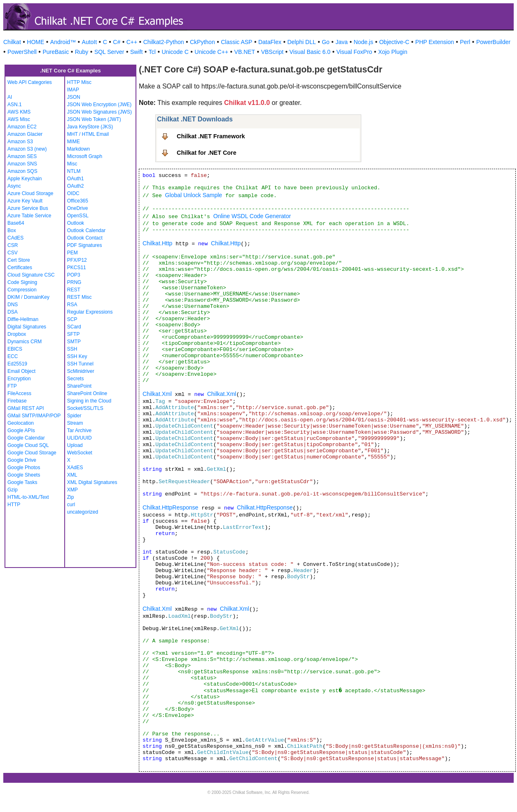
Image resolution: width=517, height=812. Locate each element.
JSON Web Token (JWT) (94, 119)
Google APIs (21, 430)
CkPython (202, 42)
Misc (72, 164)
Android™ (63, 42)
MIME (74, 142)
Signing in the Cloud (89, 401)
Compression (22, 290)
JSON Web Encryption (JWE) (99, 105)
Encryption (19, 379)
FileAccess (19, 393)
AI (10, 97)
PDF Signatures (85, 245)
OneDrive (78, 208)
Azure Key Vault (25, 201)
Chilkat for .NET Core (207, 153)
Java (342, 42)
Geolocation (21, 423)
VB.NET (245, 52)
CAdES (15, 238)
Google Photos (24, 468)
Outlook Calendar (86, 230)
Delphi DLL (301, 42)
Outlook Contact (85, 238)
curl (71, 505)
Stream (75, 423)
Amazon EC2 (22, 127)
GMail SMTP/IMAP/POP (34, 416)
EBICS (15, 349)
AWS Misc (19, 119)
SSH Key (77, 356)
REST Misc (80, 297)
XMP (73, 490)
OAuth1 (76, 179)
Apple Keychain (25, 179)
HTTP (14, 505)
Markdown (78, 149)
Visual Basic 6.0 (310, 52)
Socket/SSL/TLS (85, 408)
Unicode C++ (211, 52)
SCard (74, 327)
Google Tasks (22, 482)
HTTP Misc (79, 82)
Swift (136, 52)
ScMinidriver (81, 371)
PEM (73, 253)
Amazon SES (22, 156)
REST (74, 290)
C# (117, 42)
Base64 (16, 223)
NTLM (74, 171)
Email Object (21, 371)
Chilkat (12, 42)
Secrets (76, 379)
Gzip (13, 490)
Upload (75, 445)
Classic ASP (236, 42)
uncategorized (83, 512)
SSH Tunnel (80, 364)
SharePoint (79, 386)
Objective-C (394, 42)
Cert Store (19, 260)
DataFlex (270, 42)
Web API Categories (30, 82)
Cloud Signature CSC (31, 275)
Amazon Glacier (25, 134)
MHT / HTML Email (88, 134)
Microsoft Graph (85, 156)
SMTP (74, 342)
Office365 (78, 201)
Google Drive (22, 460)
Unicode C (175, 52)
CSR (13, 245)
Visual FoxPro (354, 52)
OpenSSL (78, 216)
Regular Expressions (90, 312)
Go (326, 42)
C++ (132, 42)
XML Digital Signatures (92, 482)
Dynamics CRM (25, 342)
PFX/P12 (77, 260)
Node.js (364, 42)
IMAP (73, 90)
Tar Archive (79, 430)
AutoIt (90, 42)
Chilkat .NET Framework (211, 136)
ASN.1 (15, 105)
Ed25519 (17, 364)
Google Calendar (26, 438)
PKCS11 (77, 268)
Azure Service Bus (28, 208)
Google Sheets (24, 475)
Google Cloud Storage (32, 453)
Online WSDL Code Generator (252, 216)
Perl (465, 42)
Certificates (20, 268)
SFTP (74, 334)
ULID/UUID (80, 438)
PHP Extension (435, 42)
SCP (72, 319)
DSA (13, 312)
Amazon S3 (20, 142)
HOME (35, 42)
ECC (13, 356)
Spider (74, 416)
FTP (12, 386)
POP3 (74, 275)
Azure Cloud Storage (30, 193)
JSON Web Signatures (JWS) (99, 112)
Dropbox (17, 334)
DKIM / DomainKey (28, 297)
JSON (74, 97)
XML (72, 475)
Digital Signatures (27, 327)
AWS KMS (19, 112)
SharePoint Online (87, 393)
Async (14, 186)
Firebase (17, 401)
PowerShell (22, 52)
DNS (13, 305)
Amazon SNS (22, 164)
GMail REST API (26, 408)
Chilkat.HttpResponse (170, 507)
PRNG (74, 282)
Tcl (152, 52)
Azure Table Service (29, 216)
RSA (72, 305)
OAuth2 (76, 186)
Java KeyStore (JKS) (90, 127)
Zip (71, 497)
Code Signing (22, 282)
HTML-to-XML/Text (28, 497)
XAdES (75, 468)
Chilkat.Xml (157, 394)
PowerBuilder (493, 42)
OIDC (73, 193)
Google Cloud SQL (28, 445)
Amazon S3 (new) (27, 149)
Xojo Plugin (393, 52)
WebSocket (80, 453)
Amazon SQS (22, 171)
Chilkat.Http (157, 243)
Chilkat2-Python (164, 42)
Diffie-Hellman (23, 319)
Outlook (76, 223)
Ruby (82, 52)
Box (12, 230)
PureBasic (56, 52)
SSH (72, 349)
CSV (13, 253)
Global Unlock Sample (194, 195)
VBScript (272, 52)
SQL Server (109, 52)
